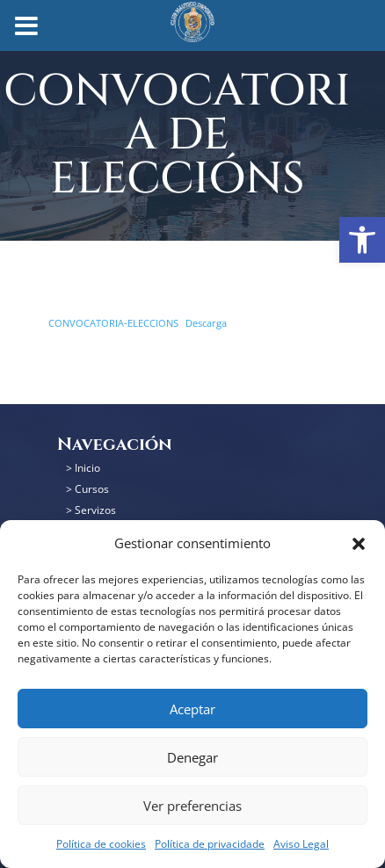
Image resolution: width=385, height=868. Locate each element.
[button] (359, 544)
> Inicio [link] (83, 468)
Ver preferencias (192, 806)
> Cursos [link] (87, 489)
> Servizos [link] (91, 510)
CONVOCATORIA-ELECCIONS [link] (113, 323)
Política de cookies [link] (101, 844)
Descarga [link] (206, 323)
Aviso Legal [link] (301, 844)
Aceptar (192, 709)
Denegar (192, 757)
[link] (362, 240)
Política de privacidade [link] (210, 844)
